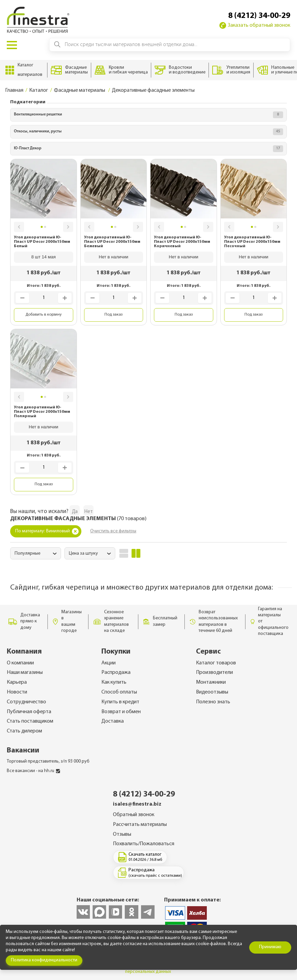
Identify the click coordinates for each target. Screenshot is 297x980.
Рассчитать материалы (140, 825)
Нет (89, 512)
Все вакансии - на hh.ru (33, 771)
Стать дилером (24, 731)
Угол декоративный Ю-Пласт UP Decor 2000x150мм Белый (42, 242)
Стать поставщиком (30, 721)
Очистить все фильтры (113, 531)
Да (75, 512)
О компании (20, 663)
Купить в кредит (120, 702)
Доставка (113, 721)
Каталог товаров (216, 663)
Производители (214, 673)
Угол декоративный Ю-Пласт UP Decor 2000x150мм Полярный (42, 412)
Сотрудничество (26, 702)
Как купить (114, 682)
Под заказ (113, 315)
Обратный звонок (134, 815)
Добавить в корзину (44, 315)
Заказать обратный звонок (255, 25)
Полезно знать (213, 702)
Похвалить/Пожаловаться (144, 844)
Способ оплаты (119, 692)
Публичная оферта (29, 712)
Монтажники (211, 682)
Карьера (17, 682)
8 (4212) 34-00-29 (259, 16)
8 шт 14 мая (43, 257)
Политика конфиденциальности (44, 960)
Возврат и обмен (121, 712)
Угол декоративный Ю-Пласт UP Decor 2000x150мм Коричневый (182, 242)
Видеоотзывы (212, 692)
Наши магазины (25, 673)
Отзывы (122, 834)
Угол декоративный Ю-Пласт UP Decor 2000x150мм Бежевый (112, 242)
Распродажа (116, 673)
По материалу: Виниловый (47, 531)
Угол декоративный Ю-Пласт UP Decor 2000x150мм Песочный (252, 242)
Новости (17, 692)
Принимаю (270, 947)
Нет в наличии (113, 257)
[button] (19, 227)
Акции (108, 663)
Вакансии (23, 751)
